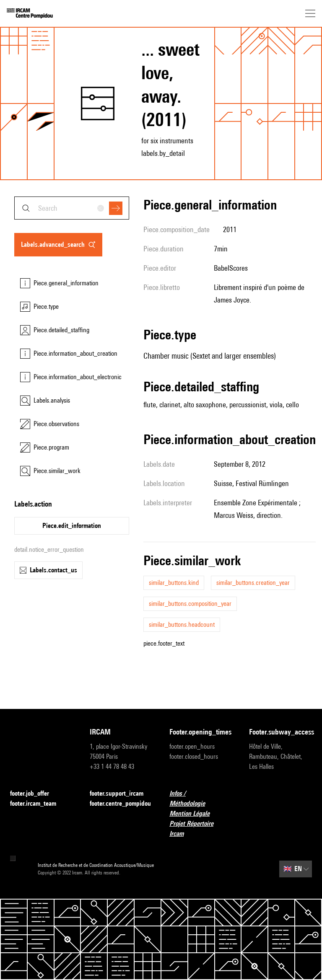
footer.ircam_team (38, 804)
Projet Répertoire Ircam (201, 829)
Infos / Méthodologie (201, 798)
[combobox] (72, 208)
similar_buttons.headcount (182, 624)
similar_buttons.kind (174, 583)
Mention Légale (195, 814)
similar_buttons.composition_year (190, 604)
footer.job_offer (35, 794)
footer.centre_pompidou (120, 803)
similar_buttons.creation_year (253, 583)
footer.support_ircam (121, 794)
